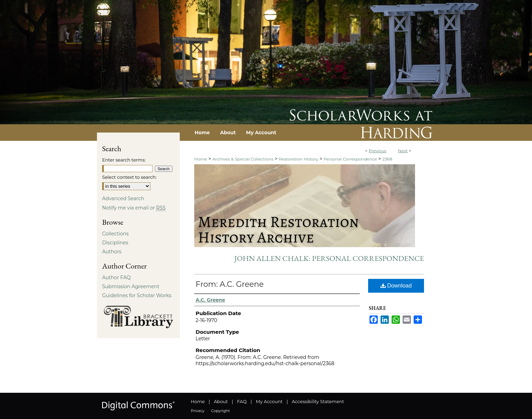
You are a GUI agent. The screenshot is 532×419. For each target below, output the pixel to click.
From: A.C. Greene (230, 284)
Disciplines (115, 243)
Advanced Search (123, 198)
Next (403, 151)
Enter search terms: (124, 160)
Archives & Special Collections (243, 159)
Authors (112, 252)
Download (396, 286)
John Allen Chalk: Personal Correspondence (329, 258)
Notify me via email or (134, 208)
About (221, 401)
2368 (387, 159)
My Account (269, 401)
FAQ (242, 401)
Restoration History (298, 159)
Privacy (198, 411)
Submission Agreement (131, 286)
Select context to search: (129, 177)
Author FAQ (116, 277)
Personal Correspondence (350, 159)
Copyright (220, 411)
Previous (377, 151)
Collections (115, 234)
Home (201, 159)
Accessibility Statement (318, 401)
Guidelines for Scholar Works (137, 295)
